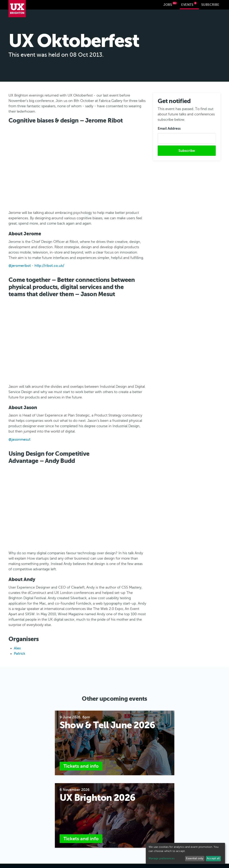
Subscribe (210, 5)
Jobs (170, 4)
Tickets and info (81, 766)
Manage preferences (162, 858)
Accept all (213, 858)
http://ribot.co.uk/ (49, 265)
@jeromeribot (20, 265)
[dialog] (185, 853)
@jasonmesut (19, 439)
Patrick (20, 653)
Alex (17, 648)
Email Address (169, 128)
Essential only (195, 858)
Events (189, 4)
